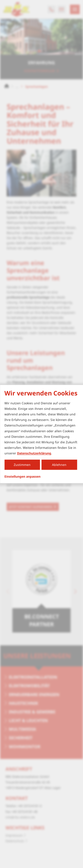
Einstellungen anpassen (22, 476)
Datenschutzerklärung (34, 453)
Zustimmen (22, 465)
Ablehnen (59, 465)
